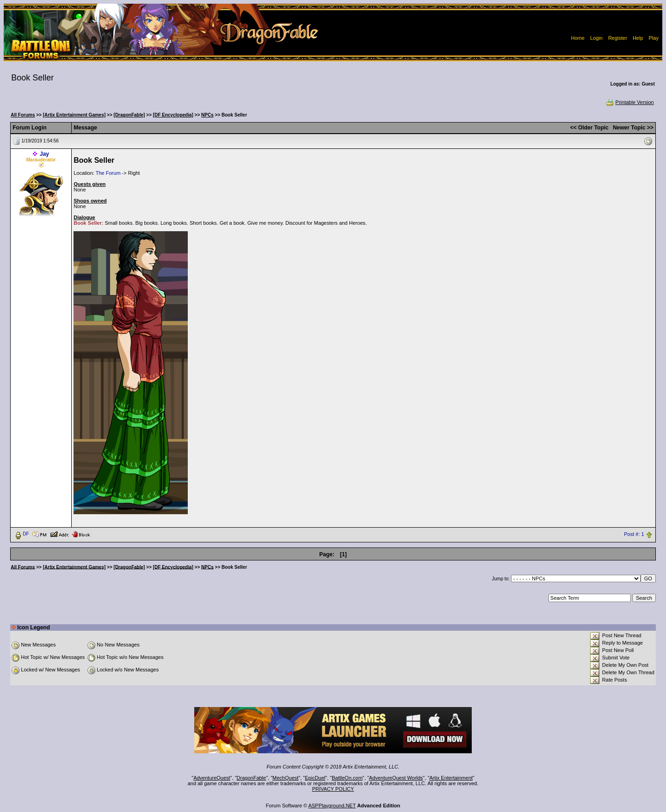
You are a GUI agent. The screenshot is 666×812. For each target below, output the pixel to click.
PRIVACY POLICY (333, 789)
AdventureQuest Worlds (396, 778)
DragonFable (252, 778)
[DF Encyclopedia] (173, 115)
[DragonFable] (129, 115)
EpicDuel (315, 778)
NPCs (207, 115)
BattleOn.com (347, 778)
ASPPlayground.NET (332, 806)
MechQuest (285, 778)
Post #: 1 (634, 534)
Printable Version (630, 102)
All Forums (23, 115)
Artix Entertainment (451, 778)
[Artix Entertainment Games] (74, 115)
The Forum (108, 173)
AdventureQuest (212, 778)
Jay (44, 154)
